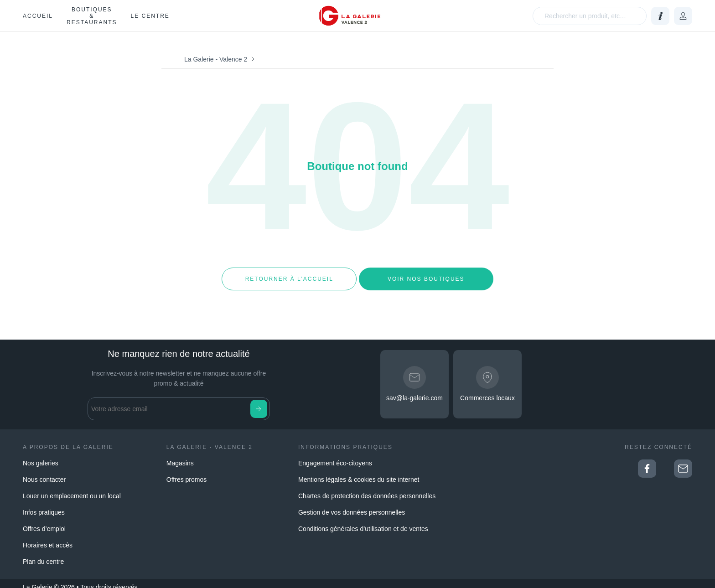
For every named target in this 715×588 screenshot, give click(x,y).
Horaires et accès (48, 538)
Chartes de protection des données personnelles (367, 489)
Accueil (38, 16)
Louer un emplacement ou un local (72, 489)
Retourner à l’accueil (289, 275)
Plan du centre (43, 554)
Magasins (180, 456)
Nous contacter (44, 472)
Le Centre (150, 16)
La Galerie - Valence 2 (216, 59)
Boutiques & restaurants (92, 16)
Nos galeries (41, 456)
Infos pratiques (44, 505)
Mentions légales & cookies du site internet (359, 472)
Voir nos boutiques (426, 275)
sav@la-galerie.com (414, 391)
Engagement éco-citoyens (335, 456)
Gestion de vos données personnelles (352, 505)
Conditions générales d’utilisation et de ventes (363, 521)
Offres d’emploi (44, 521)
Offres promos (187, 472)
